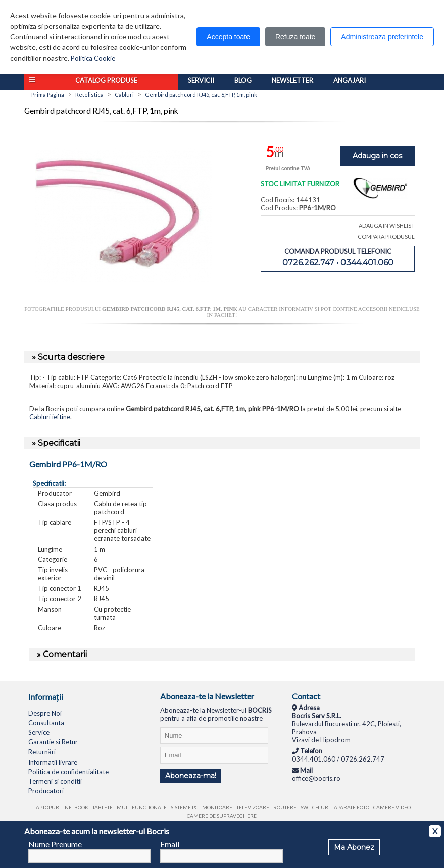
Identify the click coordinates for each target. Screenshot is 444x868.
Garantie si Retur (53, 742)
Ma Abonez (354, 847)
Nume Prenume (55, 844)
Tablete (103, 807)
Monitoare (217, 807)
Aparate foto (352, 807)
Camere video (392, 807)
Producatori (46, 791)
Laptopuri (47, 807)
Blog (243, 80)
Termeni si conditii (55, 781)
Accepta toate (228, 37)
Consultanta (46, 723)
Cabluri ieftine (50, 417)
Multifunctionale (142, 807)
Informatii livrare (53, 762)
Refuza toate (295, 37)
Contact (306, 696)
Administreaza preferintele (382, 37)
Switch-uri (315, 807)
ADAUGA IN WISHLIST (387, 225)
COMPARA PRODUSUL (386, 236)
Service (39, 732)
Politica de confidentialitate (68, 772)
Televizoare (253, 807)
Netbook (77, 807)
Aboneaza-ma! (191, 776)
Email (170, 844)
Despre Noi (45, 713)
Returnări (42, 752)
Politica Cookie (93, 58)
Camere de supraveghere (222, 816)
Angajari (350, 80)
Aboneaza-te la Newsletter (207, 696)
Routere (285, 807)
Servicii (201, 80)
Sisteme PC (184, 807)
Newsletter (292, 80)
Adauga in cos (377, 156)
